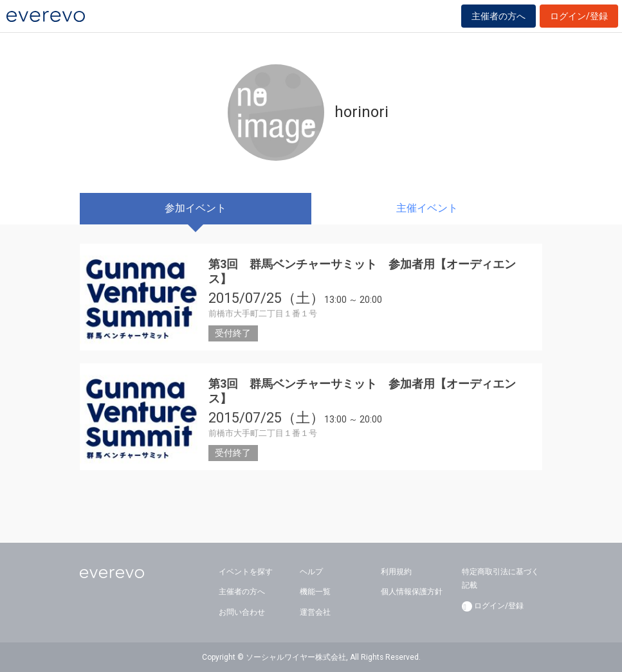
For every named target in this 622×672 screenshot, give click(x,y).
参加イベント (196, 208)
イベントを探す (246, 572)
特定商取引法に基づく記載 (500, 579)
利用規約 (396, 572)
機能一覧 (315, 592)
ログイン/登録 (579, 16)
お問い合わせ (242, 612)
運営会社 (315, 612)
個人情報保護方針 (412, 592)
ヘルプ (311, 572)
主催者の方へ (499, 16)
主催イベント (427, 208)
